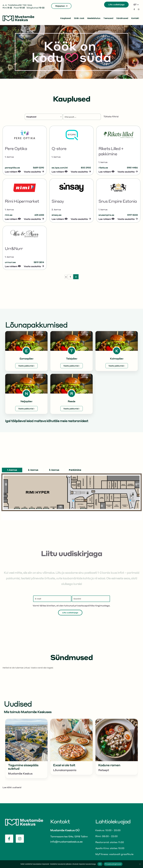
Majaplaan (61, 6)
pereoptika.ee (12, 168)
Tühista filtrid (111, 116)
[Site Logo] (18, 18)
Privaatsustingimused (113, 864)
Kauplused (66, 18)
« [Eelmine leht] (66, 277)
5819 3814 (39, 262)
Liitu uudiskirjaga (116, 4)
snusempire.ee (106, 215)
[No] (140, 864)
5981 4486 (132, 168)
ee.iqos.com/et (60, 168)
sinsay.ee (57, 215)
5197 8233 (132, 215)
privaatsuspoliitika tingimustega (92, 606)
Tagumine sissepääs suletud (23, 767)
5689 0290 (38, 168)
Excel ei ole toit (64, 765)
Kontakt (135, 18)
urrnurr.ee (10, 262)
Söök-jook (79, 18)
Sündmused (122, 18)
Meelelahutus (94, 18)
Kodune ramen (109, 765)
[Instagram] (139, 9)
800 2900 (86, 168)
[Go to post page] (26, 740)
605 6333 (39, 215)
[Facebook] (134, 9)
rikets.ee (103, 168)
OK (100, 864)
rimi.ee (9, 215)
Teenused (108, 18)
